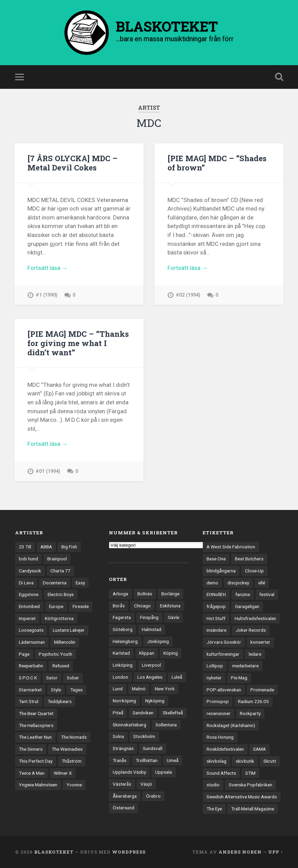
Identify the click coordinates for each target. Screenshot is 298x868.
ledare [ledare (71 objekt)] (255, 654)
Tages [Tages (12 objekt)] (76, 690)
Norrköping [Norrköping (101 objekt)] (124, 701)
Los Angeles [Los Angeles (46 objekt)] (150, 677)
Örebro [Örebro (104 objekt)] (153, 796)
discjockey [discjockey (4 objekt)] (238, 583)
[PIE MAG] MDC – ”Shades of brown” (217, 163)
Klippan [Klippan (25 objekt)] (147, 653)
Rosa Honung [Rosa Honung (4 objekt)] (220, 737)
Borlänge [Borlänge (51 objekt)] (170, 594)
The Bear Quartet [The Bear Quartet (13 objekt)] (36, 713)
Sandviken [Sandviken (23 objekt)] (143, 713)
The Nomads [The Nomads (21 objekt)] (74, 737)
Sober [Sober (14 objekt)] (73, 678)
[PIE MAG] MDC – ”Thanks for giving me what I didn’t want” (78, 343)
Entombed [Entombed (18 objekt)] (29, 606)
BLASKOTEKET (54, 852)
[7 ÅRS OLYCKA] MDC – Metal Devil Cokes (72, 163)
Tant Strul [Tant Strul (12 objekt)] (29, 701)
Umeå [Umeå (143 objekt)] (173, 760)
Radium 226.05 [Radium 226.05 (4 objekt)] (253, 701)
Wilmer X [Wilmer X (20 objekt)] (63, 773)
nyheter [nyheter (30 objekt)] (214, 678)
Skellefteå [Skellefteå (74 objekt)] (173, 713)
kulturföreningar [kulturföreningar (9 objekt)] (223, 654)
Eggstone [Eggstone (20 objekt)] (29, 594)
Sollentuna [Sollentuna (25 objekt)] (166, 725)
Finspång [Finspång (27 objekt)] (149, 617)
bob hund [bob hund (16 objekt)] (28, 559)
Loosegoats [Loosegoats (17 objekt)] (31, 630)
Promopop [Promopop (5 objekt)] (218, 701)
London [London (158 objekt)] (120, 677)
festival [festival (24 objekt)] (267, 594)
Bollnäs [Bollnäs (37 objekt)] (145, 594)
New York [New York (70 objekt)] (165, 689)
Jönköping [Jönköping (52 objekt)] (158, 641)
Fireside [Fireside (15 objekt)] (81, 606)
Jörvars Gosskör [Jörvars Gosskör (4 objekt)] (224, 642)
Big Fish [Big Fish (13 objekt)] (69, 547)
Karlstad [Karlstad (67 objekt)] (121, 653)
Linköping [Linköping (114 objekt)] (123, 665)
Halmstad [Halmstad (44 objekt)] (152, 629)
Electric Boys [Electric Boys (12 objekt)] (61, 594)
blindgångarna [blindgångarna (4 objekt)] (221, 571)
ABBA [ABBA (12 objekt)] (46, 547)
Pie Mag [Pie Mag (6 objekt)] (239, 678)
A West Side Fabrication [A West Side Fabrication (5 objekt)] (231, 547)
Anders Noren (240, 852)
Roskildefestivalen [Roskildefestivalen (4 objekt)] (225, 749)
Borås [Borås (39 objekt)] (119, 606)
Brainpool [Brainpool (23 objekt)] (57, 559)
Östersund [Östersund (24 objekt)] (123, 808)
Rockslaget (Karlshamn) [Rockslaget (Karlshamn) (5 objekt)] (231, 725)
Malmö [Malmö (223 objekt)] (139, 689)
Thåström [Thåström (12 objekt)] (72, 761)
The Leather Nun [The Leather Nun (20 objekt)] (35, 737)
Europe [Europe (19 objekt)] (56, 606)
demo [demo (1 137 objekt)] (212, 583)
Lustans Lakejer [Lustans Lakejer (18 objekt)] (69, 630)
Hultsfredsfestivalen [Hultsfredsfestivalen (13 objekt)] (255, 618)
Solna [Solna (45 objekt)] (118, 736)
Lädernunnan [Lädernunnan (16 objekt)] (32, 642)
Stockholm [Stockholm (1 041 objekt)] (144, 736)
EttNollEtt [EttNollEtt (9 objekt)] (216, 594)
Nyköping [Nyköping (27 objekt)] (155, 701)
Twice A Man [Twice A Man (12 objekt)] (32, 773)
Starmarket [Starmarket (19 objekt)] (30, 690)
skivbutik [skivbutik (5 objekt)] (245, 761)
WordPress (129, 852)
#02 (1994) (188, 295)
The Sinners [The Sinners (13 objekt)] (31, 749)
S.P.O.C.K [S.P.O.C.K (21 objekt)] (28, 678)
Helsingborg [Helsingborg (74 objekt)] (125, 641)
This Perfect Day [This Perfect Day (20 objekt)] (36, 761)
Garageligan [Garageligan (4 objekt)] (247, 606)
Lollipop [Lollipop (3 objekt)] (215, 666)
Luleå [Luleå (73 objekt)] (177, 677)
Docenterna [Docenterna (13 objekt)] (55, 583)
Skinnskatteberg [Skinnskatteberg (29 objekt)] (129, 725)
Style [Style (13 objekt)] (56, 690)
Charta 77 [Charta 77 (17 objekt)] (60, 571)
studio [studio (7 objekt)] (213, 785)
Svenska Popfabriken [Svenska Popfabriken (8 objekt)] (251, 785)
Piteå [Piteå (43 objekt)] (118, 713)
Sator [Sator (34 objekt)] (52, 678)
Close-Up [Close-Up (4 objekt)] (254, 571)
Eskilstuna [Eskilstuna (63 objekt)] (170, 606)
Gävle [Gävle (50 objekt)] (173, 617)
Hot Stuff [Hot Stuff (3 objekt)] (216, 618)
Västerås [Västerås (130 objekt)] (122, 784)
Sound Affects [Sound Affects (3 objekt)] (221, 773)
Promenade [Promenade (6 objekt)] (262, 690)
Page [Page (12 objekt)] (24, 654)
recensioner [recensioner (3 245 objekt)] (219, 713)
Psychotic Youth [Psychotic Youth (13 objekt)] (55, 654)
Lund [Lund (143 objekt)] (118, 689)
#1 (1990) (47, 295)
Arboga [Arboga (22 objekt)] (120, 594)
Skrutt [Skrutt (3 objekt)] (270, 761)
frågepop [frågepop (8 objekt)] (216, 606)
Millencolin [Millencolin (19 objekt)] (65, 642)
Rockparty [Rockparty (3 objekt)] (250, 713)
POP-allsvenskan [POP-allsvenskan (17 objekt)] (224, 690)
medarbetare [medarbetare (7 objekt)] (245, 666)
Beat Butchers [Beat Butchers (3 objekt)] (249, 559)
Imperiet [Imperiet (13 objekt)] (27, 618)
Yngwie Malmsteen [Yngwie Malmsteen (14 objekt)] (38, 785)
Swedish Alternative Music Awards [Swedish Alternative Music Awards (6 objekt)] (242, 797)
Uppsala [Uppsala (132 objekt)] (164, 772)
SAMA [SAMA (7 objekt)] (259, 749)
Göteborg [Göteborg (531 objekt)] (123, 629)
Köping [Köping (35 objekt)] (171, 653)
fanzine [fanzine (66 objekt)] (243, 594)
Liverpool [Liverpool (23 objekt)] (151, 665)
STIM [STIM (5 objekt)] (250, 773)
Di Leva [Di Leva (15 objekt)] (26, 583)
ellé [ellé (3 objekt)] (262, 583)
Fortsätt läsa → (47, 268)
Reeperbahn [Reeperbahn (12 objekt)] (31, 666)
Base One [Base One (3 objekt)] (216, 559)
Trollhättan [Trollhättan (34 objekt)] (147, 760)
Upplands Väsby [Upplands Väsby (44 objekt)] (129, 772)
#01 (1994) (48, 471)
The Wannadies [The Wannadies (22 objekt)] (67, 749)
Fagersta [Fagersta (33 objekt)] (122, 617)
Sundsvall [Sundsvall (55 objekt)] (153, 748)
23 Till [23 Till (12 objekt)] (25, 547)
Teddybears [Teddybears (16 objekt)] (60, 701)
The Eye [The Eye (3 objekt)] (214, 809)
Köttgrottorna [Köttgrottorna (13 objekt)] (59, 618)
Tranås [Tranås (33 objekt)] (120, 760)
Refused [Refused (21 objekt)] (61, 666)
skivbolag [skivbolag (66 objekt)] (216, 761)
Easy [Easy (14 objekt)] (80, 583)
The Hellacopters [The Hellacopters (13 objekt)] (36, 725)
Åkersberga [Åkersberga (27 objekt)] (125, 796)
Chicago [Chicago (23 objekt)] (142, 606)
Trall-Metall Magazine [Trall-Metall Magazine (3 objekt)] (253, 809)
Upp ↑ (276, 852)
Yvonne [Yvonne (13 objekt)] (74, 785)
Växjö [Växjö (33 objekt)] (146, 784)
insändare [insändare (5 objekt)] (216, 630)
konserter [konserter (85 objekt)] (260, 642)
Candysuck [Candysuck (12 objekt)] (30, 571)
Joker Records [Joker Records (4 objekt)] (251, 630)
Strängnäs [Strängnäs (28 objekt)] (123, 748)
